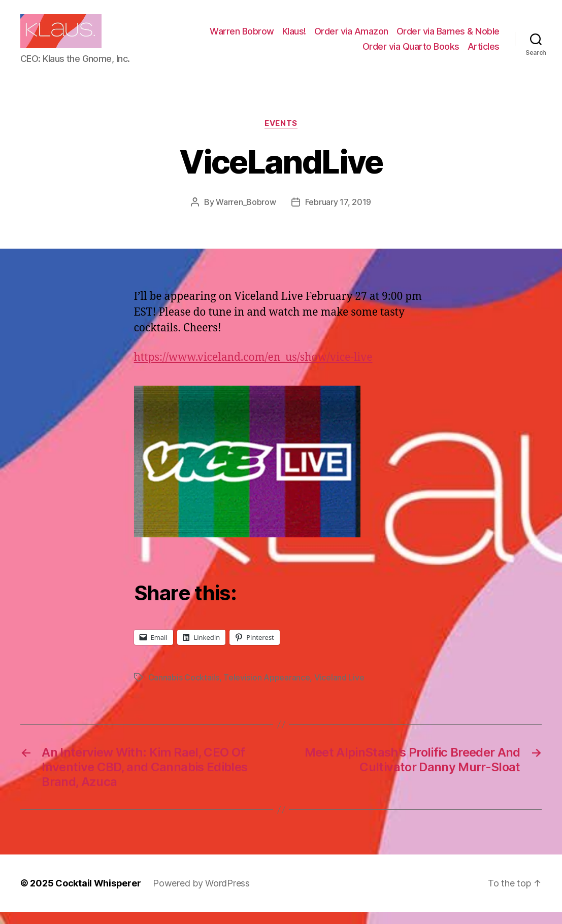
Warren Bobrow (242, 37)
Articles (484, 52)
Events (281, 135)
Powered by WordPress (201, 895)
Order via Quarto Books (411, 52)
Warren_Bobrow (246, 214)
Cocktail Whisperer (98, 895)
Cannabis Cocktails (184, 690)
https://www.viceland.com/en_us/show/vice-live (253, 369)
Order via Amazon (351, 37)
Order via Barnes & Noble (448, 37)
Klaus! (294, 37)
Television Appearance (267, 690)
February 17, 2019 (338, 214)
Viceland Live (339, 690)
